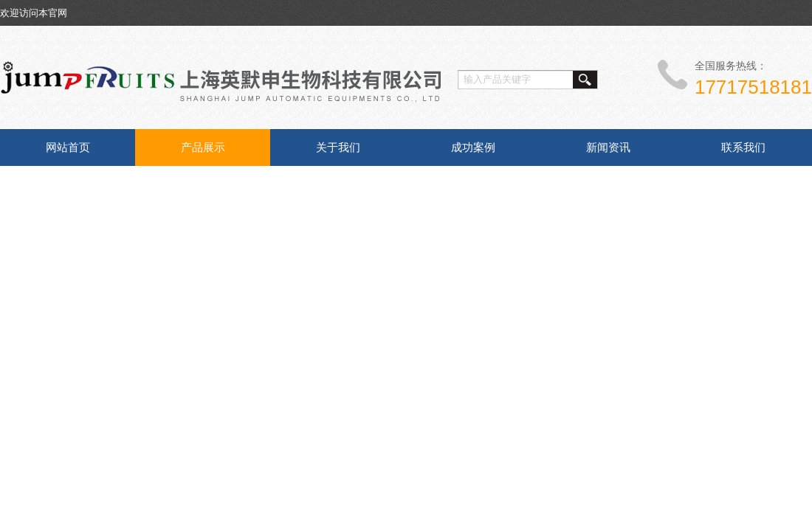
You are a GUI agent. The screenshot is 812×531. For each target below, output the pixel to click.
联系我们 (743, 147)
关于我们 (338, 147)
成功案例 (473, 147)
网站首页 (68, 147)
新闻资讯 (608, 147)
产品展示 (203, 147)
